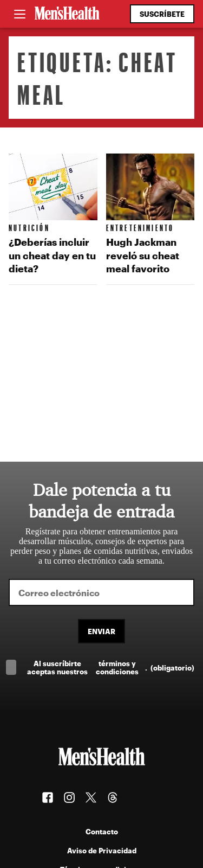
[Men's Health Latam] (67, 14)
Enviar (101, 631)
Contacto (102, 831)
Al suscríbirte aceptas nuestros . (111, 667)
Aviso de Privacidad (102, 850)
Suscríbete (162, 14)
